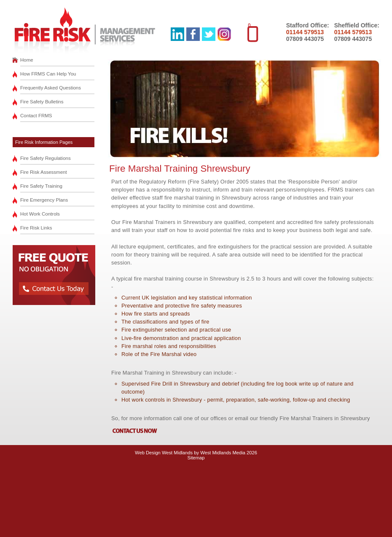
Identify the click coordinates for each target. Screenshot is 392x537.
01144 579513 (305, 32)
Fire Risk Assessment (44, 172)
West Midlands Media (223, 453)
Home (27, 60)
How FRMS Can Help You (48, 74)
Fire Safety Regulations (46, 158)
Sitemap (196, 458)
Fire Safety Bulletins (42, 102)
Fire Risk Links (36, 228)
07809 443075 (305, 39)
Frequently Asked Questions (51, 88)
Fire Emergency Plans (44, 200)
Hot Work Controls (40, 214)
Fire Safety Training (41, 186)
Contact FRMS (36, 116)
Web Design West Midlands (164, 453)
